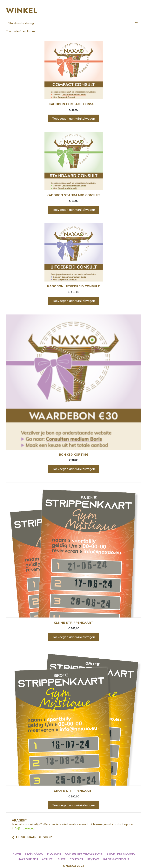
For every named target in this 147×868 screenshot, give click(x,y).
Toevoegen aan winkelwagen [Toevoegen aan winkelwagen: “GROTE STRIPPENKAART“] (74, 805)
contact (76, 859)
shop (62, 859)
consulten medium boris (84, 854)
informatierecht (116, 859)
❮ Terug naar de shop (32, 837)
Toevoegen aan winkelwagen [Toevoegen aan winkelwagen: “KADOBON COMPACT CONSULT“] (74, 118)
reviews (93, 859)
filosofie (54, 854)
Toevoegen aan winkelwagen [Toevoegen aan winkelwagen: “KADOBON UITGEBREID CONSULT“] (74, 301)
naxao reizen (28, 859)
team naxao (34, 854)
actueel (48, 859)
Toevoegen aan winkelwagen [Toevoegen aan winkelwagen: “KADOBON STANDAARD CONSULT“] (74, 210)
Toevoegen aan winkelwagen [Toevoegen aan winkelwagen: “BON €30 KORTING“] (74, 469)
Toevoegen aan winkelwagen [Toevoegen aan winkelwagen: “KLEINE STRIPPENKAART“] (74, 637)
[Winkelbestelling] (73, 23)
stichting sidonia (121, 854)
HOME (17, 854)
